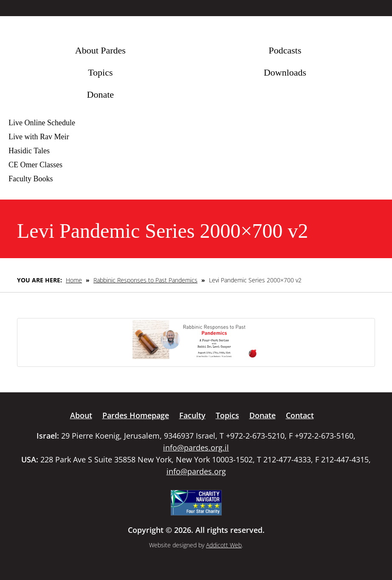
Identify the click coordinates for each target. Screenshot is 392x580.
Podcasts (285, 50)
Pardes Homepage (136, 415)
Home (74, 280)
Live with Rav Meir (39, 137)
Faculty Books (31, 179)
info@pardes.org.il (196, 448)
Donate (101, 94)
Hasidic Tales (29, 151)
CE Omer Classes (35, 165)
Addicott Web (224, 545)
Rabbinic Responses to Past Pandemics (145, 280)
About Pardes (100, 50)
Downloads (285, 72)
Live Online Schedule (42, 123)
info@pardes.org (196, 471)
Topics (100, 72)
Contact (300, 415)
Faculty (192, 415)
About (81, 415)
